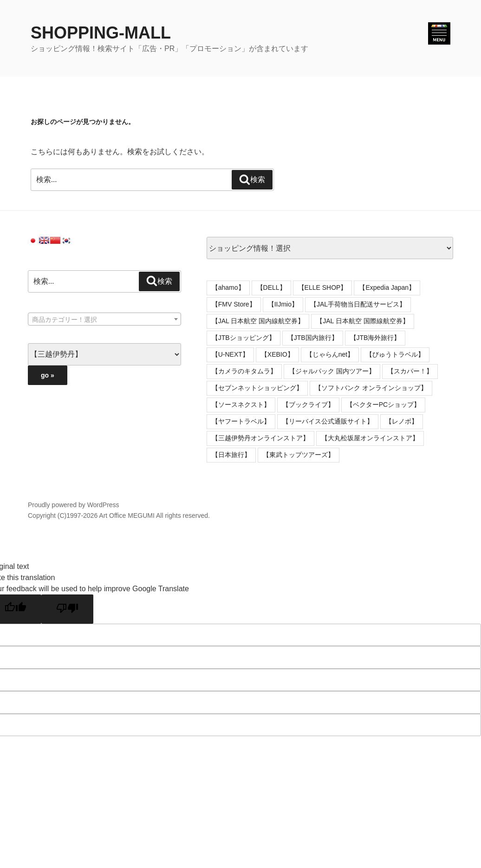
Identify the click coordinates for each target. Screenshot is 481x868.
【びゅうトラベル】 (395, 354)
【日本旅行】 (231, 455)
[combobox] (104, 319)
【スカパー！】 (410, 371)
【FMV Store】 (234, 304)
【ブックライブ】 (308, 405)
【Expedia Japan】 (387, 287)
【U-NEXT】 (230, 354)
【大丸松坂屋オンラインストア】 (370, 438)
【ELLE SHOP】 (323, 287)
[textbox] (104, 320)
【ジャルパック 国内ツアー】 (332, 371)
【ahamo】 (228, 287)
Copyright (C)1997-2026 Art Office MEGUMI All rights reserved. (119, 516)
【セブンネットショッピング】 (257, 388)
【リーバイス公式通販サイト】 (328, 421)
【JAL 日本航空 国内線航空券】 (258, 321)
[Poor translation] (67, 609)
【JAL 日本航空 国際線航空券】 (362, 321)
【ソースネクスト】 (241, 405)
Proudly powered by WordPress (74, 505)
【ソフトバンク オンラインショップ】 (371, 388)
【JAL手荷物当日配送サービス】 (358, 304)
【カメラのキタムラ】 (244, 371)
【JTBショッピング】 (244, 338)
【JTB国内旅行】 (313, 338)
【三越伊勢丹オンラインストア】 (260, 438)
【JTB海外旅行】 (375, 338)
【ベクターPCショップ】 (383, 405)
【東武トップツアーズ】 (299, 455)
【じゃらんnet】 (330, 354)
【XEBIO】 (277, 354)
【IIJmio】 (283, 304)
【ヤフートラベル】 (241, 421)
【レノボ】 (402, 421)
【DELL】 (271, 287)
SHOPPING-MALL (101, 33)
